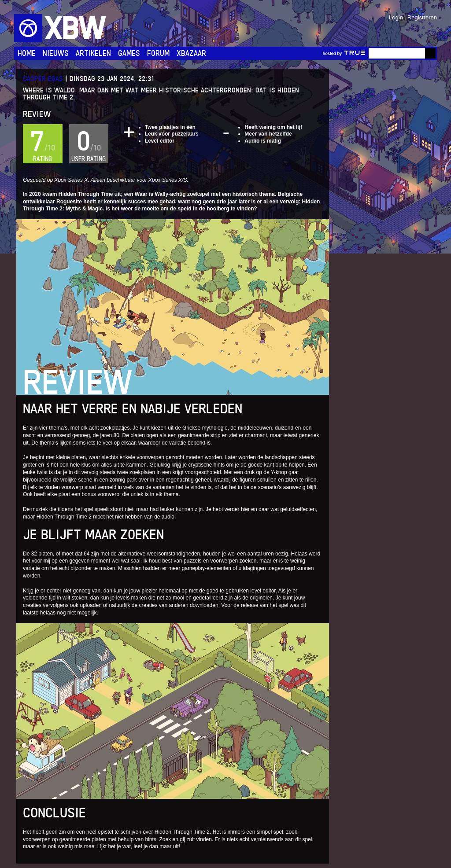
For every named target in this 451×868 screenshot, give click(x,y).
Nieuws (56, 53)
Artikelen (93, 53)
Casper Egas (43, 79)
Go (430, 53)
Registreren (422, 17)
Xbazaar (191, 53)
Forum (158, 53)
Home (27, 53)
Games (129, 53)
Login (396, 17)
